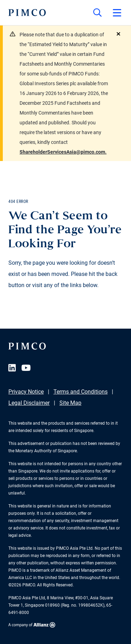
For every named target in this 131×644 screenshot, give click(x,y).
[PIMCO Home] (27, 13)
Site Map (70, 403)
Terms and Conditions (81, 392)
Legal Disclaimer (29, 403)
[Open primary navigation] (117, 13)
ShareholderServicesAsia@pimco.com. (63, 152)
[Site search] (97, 13)
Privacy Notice (26, 392)
